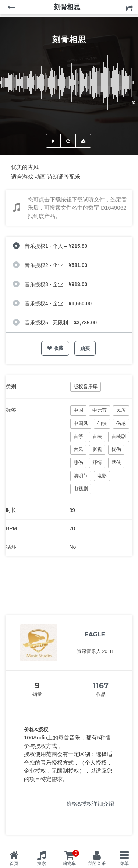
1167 (101, 686)
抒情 (97, 462)
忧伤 (116, 449)
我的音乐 (97, 864)
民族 (121, 410)
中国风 (81, 423)
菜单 (124, 864)
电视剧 (81, 489)
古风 (78, 449)
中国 (78, 410)
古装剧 (119, 436)
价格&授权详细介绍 (90, 804)
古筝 (78, 436)
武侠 (116, 462)
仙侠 (102, 423)
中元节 (100, 410)
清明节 (81, 476)
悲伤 (78, 462)
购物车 (71, 858)
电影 (102, 476)
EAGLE (95, 634)
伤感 (121, 423)
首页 (14, 864)
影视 (97, 449)
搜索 (42, 864)
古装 (97, 436)
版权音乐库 (86, 386)
